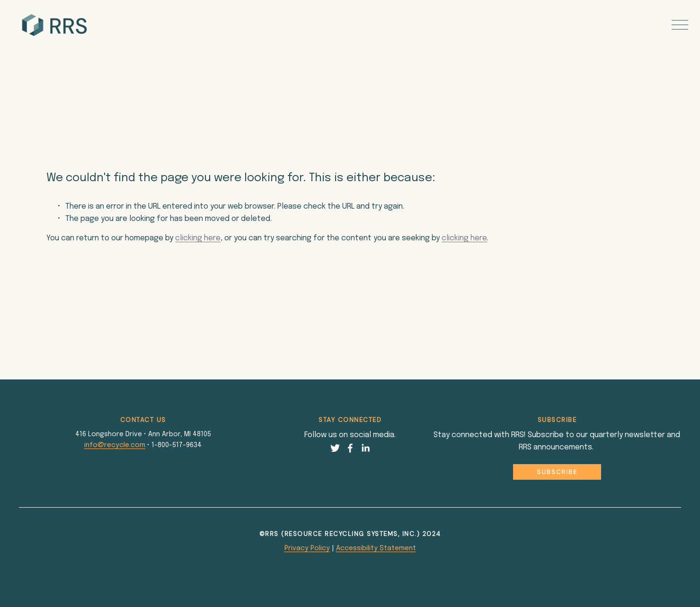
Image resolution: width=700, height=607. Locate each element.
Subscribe (557, 472)
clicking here (198, 238)
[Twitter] (335, 448)
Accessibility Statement (376, 548)
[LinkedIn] (365, 448)
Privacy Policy (307, 548)
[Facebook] (350, 448)
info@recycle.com (115, 445)
